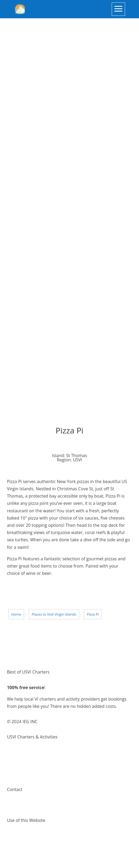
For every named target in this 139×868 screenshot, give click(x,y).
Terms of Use (20, 836)
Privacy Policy (20, 843)
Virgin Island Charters (28, 752)
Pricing (14, 774)
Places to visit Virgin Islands (34, 767)
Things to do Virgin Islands (33, 760)
